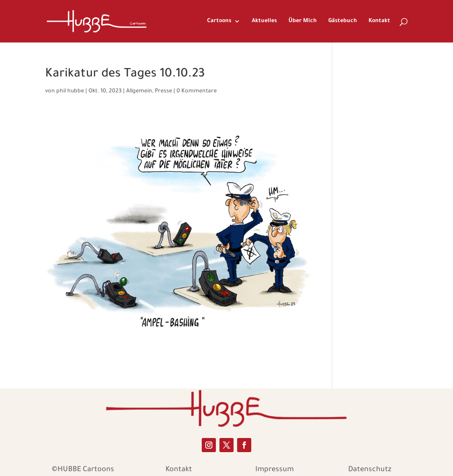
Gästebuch (343, 21)
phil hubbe (70, 91)
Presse (163, 91)
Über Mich (303, 21)
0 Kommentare (197, 91)
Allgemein (139, 91)
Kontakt (379, 21)
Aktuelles (264, 21)
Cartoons (219, 21)
